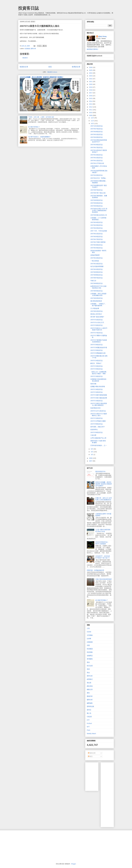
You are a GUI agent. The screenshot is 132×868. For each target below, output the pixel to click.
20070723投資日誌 (97, 366)
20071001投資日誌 (97, 126)
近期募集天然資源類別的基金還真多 (98, 380)
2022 (91, 79)
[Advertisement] (117, 794)
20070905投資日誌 (97, 200)
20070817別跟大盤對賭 (98, 242)
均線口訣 (93, 281)
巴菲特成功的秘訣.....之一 (99, 445)
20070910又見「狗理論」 (99, 178)
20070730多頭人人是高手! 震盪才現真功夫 (99, 329)
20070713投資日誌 (97, 401)
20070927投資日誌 (97, 129)
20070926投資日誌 (97, 132)
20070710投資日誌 (97, 418)
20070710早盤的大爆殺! (98, 421)
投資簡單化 (94, 430)
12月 (92, 118)
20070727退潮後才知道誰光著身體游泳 (99, 341)
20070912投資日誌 (97, 158)
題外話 (89, 710)
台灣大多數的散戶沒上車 (98, 438)
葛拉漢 (89, 683)
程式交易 (90, 666)
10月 (92, 123)
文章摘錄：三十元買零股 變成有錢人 (98, 219)
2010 (91, 113)
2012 (91, 107)
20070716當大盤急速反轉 (99, 398)
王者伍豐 (93, 435)
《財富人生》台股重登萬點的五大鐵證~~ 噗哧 (98, 373)
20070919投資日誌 (97, 145)
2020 (91, 84)
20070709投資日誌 (97, 424)
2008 (91, 458)
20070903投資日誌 (97, 206)
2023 (91, 76)
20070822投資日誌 (97, 228)
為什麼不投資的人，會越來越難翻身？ (40, 137)
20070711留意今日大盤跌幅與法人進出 (99, 415)
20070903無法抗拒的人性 (99, 215)
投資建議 (27, 49)
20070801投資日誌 (97, 311)
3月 (92, 455)
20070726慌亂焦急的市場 (99, 347)
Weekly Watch (91, 734)
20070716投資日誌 (97, 392)
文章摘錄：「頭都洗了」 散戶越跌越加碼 (98, 305)
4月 (92, 452)
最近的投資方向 (100, 471)
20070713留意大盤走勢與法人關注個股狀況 (99, 404)
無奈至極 (93, 384)
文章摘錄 (90, 635)
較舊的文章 (76, 67)
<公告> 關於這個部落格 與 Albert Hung (103, 530)
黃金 (88, 673)
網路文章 (90, 689)
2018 (91, 90)
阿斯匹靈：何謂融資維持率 (95, 570)
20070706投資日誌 (97, 432)
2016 (91, 96)
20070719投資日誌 (97, 376)
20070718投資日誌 (97, 389)
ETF (88, 720)
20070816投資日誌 (97, 245)
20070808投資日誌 (97, 275)
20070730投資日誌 (97, 325)
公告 (88, 628)
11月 (92, 121)
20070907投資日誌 (97, 190)
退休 (88, 662)
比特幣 (89, 639)
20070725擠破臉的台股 (98, 353)
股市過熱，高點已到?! (98, 427)
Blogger (74, 864)
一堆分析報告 (95, 261)
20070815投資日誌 (97, 248)
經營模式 (90, 679)
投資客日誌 (28, 8)
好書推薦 (90, 642)
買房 (88, 669)
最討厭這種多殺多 (96, 301)
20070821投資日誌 (97, 234)
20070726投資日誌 (97, 345)
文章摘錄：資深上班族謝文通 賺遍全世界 (98, 294)
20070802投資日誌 (97, 298)
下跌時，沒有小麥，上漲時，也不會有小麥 (41, 117)
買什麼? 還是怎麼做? (97, 317)
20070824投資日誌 (97, 222)
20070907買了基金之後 (98, 193)
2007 (91, 461)
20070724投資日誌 (97, 361)
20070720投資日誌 (97, 369)
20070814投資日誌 (97, 258)
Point (88, 730)
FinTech (89, 723)
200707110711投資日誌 (98, 411)
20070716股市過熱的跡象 (99, 395)
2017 (91, 93)
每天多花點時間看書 (97, 266)
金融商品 (90, 656)
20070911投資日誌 (97, 161)
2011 (91, 110)
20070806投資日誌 (97, 283)
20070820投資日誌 (97, 237)
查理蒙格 (90, 659)
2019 (91, 87)
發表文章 (92, 753)
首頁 (50, 67)
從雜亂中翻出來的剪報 (98, 386)
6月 (92, 449)
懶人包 (89, 713)
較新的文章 (24, 67)
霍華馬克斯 (90, 706)
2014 (91, 101)
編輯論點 (90, 703)
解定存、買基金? (96, 363)
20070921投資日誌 (97, 134)
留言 (90, 756)
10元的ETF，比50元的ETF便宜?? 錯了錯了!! (103, 557)
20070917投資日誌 (97, 147)
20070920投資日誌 (97, 137)
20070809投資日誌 (97, 272)
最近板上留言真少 (96, 314)
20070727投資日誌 (97, 333)
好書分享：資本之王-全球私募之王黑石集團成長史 (104, 499)
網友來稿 (90, 686)
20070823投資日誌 (97, 225)
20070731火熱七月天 (97, 322)
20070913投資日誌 (97, 155)
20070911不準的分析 (97, 163)
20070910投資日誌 (97, 175)
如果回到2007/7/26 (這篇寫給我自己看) (98, 287)
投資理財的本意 (95, 408)
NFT (88, 727)
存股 (88, 645)
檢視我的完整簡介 (93, 49)
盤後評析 (90, 696)
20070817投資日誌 (97, 239)
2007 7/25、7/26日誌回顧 (99, 231)
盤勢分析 (33, 49)
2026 (91, 67)
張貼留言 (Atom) (52, 72)
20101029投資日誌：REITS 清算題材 (102, 543)
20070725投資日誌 (97, 350)
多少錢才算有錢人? (34, 127)
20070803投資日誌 (97, 291)
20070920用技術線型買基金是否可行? (99, 141)
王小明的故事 (95, 308)
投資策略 (90, 652)
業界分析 (90, 676)
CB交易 (89, 717)
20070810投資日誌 (97, 269)
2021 (91, 81)
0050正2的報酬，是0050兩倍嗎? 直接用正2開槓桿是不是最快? (42, 77)
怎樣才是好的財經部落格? (104, 579)
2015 (91, 98)
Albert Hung (102, 36)
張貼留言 (25, 58)
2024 (91, 73)
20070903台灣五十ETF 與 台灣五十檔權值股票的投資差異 (99, 210)
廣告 (88, 693)
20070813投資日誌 (97, 264)
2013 (91, 104)
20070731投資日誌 (97, 320)
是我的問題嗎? (95, 255)
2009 (91, 115)
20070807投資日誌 (97, 278)
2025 (91, 70)
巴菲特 (89, 632)
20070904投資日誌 (97, 203)
